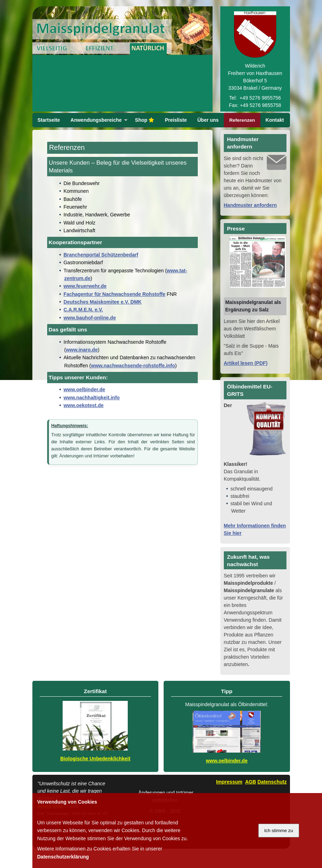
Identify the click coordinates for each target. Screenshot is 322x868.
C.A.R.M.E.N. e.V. (83, 324)
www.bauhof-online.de (90, 332)
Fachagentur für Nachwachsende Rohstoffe (114, 309)
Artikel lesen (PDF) (246, 378)
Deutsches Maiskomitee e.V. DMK (102, 316)
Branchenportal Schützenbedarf (101, 269)
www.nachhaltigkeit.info (91, 412)
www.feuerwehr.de (85, 300)
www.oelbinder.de (84, 404)
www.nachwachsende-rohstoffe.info (133, 380)
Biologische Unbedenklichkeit (95, 773)
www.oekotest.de (83, 420)
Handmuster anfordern (250, 220)
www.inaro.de (82, 364)
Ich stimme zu (279, 831)
